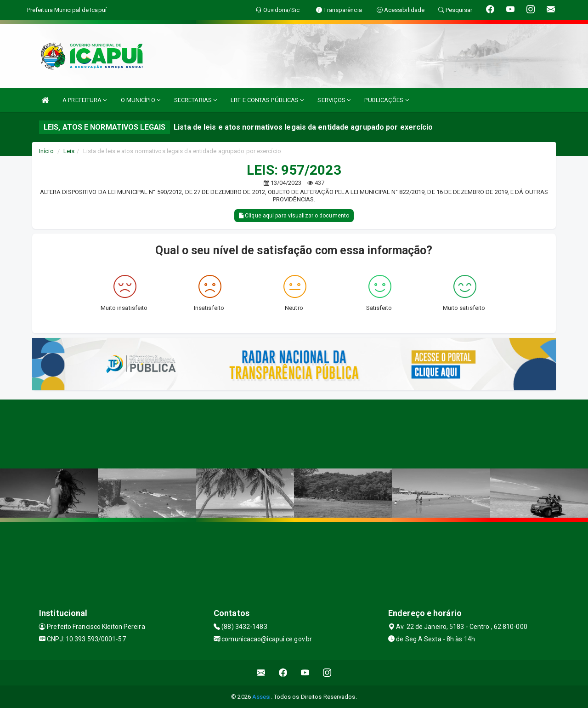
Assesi (262, 697)
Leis (69, 151)
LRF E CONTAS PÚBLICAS (267, 100)
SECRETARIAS (195, 100)
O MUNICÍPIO (141, 100)
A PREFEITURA (85, 100)
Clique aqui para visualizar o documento (294, 216)
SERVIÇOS (334, 100)
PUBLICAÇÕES (386, 100)
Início (46, 151)
